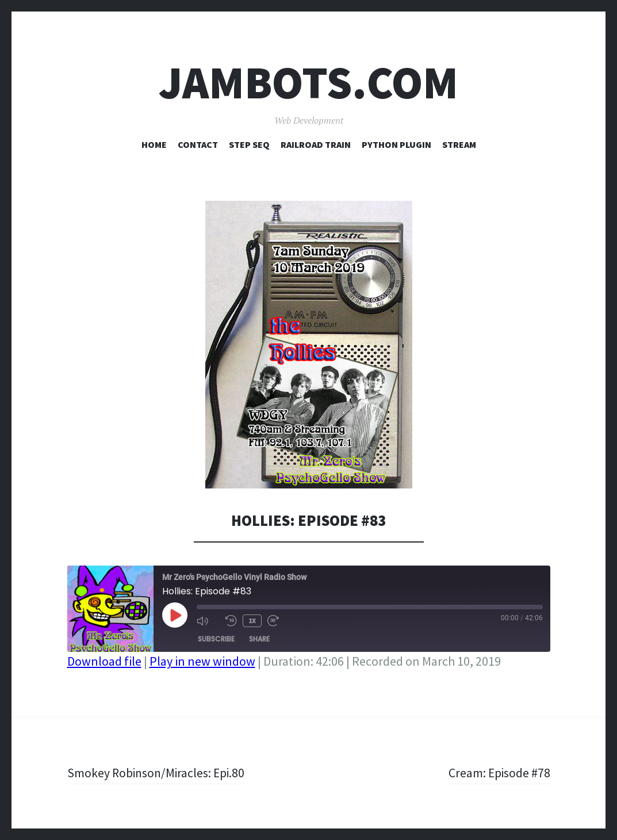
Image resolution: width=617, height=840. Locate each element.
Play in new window (202, 661)
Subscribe (216, 639)
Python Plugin (396, 144)
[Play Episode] (175, 615)
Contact (198, 144)
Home (154, 144)
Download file (104, 661)
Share (259, 639)
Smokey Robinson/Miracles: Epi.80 (158, 773)
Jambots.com (308, 83)
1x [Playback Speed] (252, 621)
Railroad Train (316, 144)
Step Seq (249, 144)
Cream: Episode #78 (499, 773)
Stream (459, 144)
